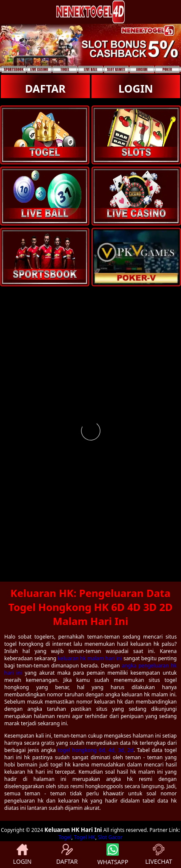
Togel (65, 837)
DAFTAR (45, 88)
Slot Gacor (110, 837)
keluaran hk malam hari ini (90, 658)
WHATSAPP (113, 855)
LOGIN (136, 88)
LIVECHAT (159, 855)
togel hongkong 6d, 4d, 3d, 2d (96, 750)
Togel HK (85, 837)
